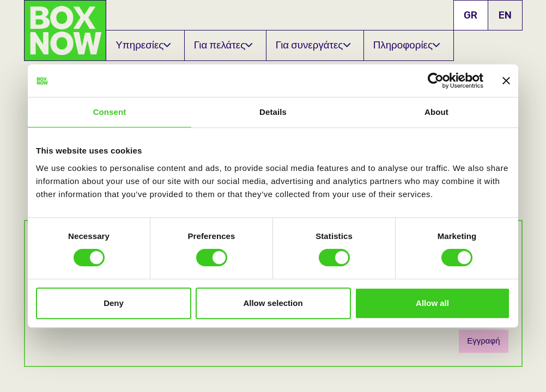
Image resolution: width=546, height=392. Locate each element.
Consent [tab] (110, 112)
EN (505, 15)
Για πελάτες (223, 45)
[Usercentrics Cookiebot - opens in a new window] (436, 81)
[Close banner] (506, 81)
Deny (114, 303)
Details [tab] (273, 112)
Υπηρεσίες (143, 45)
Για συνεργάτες (313, 45)
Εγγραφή (483, 341)
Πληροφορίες (407, 45)
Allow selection (273, 303)
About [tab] (436, 112)
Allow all (432, 303)
